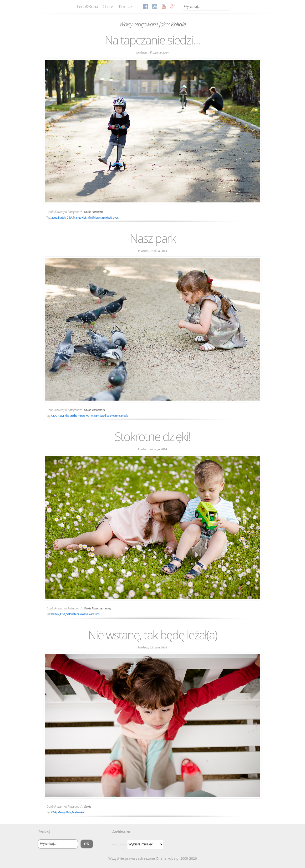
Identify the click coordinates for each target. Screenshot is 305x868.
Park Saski (100, 416)
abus (54, 218)
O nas (108, 6)
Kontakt (126, 6)
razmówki (106, 218)
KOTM (89, 416)
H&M (61, 416)
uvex (116, 218)
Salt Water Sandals (117, 416)
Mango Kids (80, 218)
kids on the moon (75, 416)
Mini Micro (93, 218)
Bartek (62, 218)
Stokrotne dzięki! (152, 436)
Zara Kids (94, 614)
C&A (69, 218)
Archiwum (119, 844)
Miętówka (78, 812)
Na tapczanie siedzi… (153, 40)
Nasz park (153, 238)
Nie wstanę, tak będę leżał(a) (152, 635)
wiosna (84, 614)
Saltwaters (72, 614)
